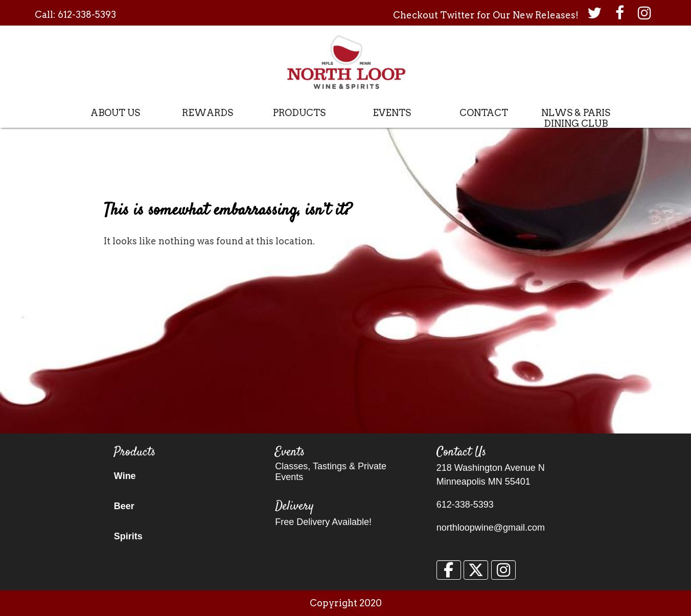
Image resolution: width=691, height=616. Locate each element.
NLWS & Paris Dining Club (576, 118)
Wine (125, 476)
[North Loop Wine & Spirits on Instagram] (503, 570)
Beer (124, 506)
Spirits (128, 536)
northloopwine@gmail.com (491, 528)
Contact (484, 113)
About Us (115, 113)
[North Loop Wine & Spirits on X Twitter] (476, 570)
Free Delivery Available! (323, 522)
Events (392, 113)
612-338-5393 (87, 15)
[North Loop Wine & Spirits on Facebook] (449, 570)
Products (299, 113)
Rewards (208, 113)
